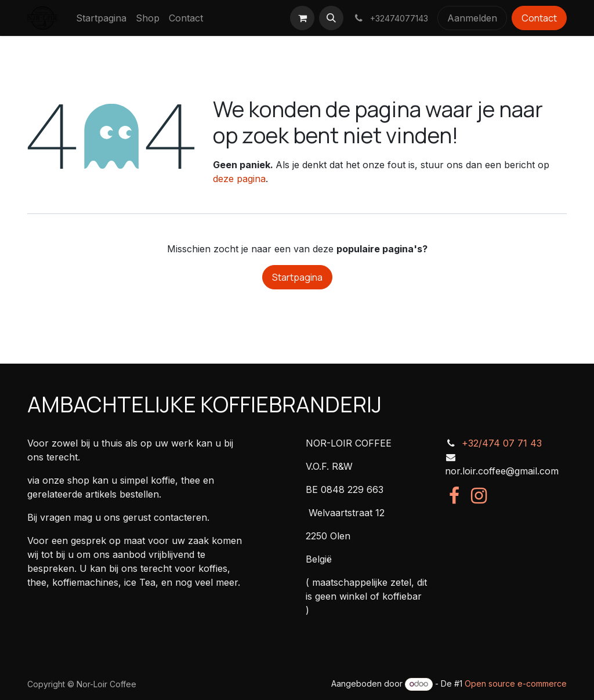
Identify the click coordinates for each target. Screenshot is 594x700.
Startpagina (297, 277)
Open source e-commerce (516, 683)
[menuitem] (101, 18)
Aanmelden (472, 18)
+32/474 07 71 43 (502, 443)
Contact (539, 18)
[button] (331, 18)
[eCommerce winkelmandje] (302, 18)
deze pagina (239, 179)
